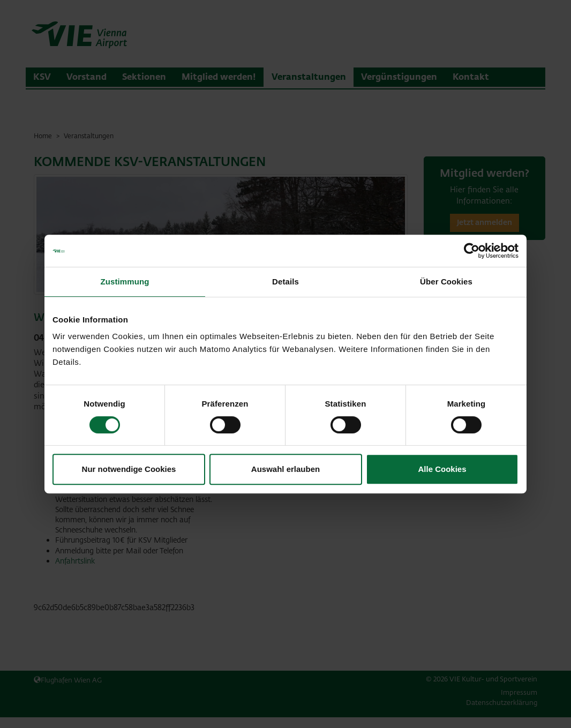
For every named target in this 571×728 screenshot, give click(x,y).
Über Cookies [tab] (446, 282)
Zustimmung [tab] (125, 282)
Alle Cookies (442, 469)
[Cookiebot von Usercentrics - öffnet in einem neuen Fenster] (472, 251)
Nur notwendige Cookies (129, 469)
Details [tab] (285, 282)
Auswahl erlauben (285, 469)
